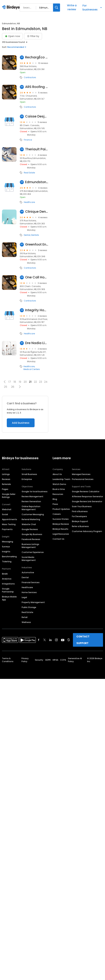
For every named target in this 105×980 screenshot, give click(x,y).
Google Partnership (8, 590)
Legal (24, 597)
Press (55, 504)
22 (35, 382)
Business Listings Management (30, 546)
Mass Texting (9, 524)
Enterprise (27, 479)
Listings (6, 474)
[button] (5, 382)
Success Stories (61, 519)
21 (30, 382)
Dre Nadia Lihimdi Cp (37, 343)
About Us (57, 474)
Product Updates (61, 509)
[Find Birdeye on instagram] (56, 640)
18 (15, 382)
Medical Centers (32, 369)
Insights (6, 552)
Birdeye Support (80, 521)
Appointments (10, 519)
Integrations (8, 584)
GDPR (48, 660)
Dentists (35, 235)
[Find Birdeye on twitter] (45, 640)
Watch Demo (59, 484)
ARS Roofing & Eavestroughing (37, 87)
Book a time (59, 489)
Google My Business (32, 534)
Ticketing (7, 562)
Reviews (6, 479)
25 (6, 387)
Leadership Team (61, 479)
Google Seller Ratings (9, 496)
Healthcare (29, 202)
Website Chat (29, 524)
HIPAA (55, 660)
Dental (27, 235)
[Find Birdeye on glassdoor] (69, 640)
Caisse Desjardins (37, 116)
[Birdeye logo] (11, 7)
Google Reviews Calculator (86, 491)
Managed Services (81, 474)
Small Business (29, 474)
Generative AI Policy (75, 660)
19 (20, 382)
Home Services (29, 592)
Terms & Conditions (8, 660)
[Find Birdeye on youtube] (63, 640)
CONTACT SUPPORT (83, 640)
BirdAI (5, 574)
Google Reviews (30, 529)
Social (5, 514)
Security (39, 660)
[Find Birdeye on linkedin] (50, 640)
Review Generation (31, 501)
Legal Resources (61, 534)
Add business (21, 423)
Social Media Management (29, 559)
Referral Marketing (31, 519)
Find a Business (80, 511)
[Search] (57, 8)
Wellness (26, 622)
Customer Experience (33, 552)
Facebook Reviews (31, 539)
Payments (7, 529)
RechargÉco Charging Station (37, 57)
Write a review (72, 7)
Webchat (7, 509)
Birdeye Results (60, 529)
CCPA (63, 660)
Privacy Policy (25, 660)
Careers (57, 514)
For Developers (79, 516)
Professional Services (83, 479)
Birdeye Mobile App (9, 598)
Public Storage (29, 607)
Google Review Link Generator (87, 501)
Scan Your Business (82, 506)
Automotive (28, 572)
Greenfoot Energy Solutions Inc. (37, 244)
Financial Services (31, 582)
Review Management (32, 496)
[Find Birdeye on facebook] (39, 640)
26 (13, 387)
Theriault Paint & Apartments (37, 149)
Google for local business (35, 491)
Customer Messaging (33, 514)
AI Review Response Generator (87, 496)
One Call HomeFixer (37, 277)
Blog (55, 499)
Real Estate (29, 173)
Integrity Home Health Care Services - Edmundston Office (37, 310)
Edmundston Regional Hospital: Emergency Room (37, 182)
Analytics (7, 579)
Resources (58, 494)
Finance (28, 140)
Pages (5, 489)
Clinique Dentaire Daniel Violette (37, 212)
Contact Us (58, 539)
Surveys (6, 547)
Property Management (33, 602)
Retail (25, 617)
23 (41, 382)
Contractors (30, 77)
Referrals (6, 484)
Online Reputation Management (31, 508)
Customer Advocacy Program (87, 531)
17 (10, 382)
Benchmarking (9, 557)
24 (46, 382)
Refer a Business (80, 526)
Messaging (8, 542)
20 (25, 382)
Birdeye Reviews (61, 524)
